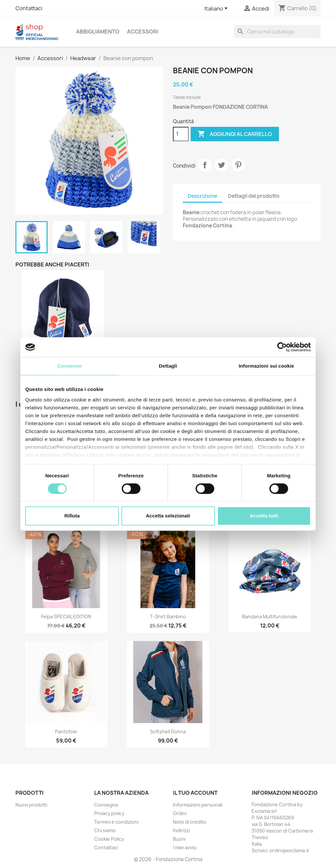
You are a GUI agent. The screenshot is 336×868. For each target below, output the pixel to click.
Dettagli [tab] (168, 366)
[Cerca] (277, 32)
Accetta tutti (264, 516)
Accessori (143, 32)
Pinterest (238, 165)
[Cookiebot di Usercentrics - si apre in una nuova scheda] (282, 347)
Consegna (106, 805)
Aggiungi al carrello (235, 134)
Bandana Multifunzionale (270, 617)
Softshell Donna (168, 731)
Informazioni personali (198, 805)
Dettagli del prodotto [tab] (254, 196)
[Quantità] (181, 134)
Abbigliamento (98, 32)
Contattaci (29, 8)
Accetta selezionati (168, 516)
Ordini (180, 813)
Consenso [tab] (69, 366)
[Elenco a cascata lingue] (217, 9)
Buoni (179, 839)
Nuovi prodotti (31, 805)
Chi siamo (105, 830)
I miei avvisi (185, 847)
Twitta (221, 165)
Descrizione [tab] (202, 196)
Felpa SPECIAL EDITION (66, 617)
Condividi (205, 165)
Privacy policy (109, 813)
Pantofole (66, 731)
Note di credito (190, 822)
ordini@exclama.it (289, 850)
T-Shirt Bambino (168, 617)
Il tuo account (195, 793)
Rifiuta (72, 516)
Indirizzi (181, 830)
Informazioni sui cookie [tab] (267, 366)
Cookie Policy (109, 839)
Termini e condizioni (116, 822)
